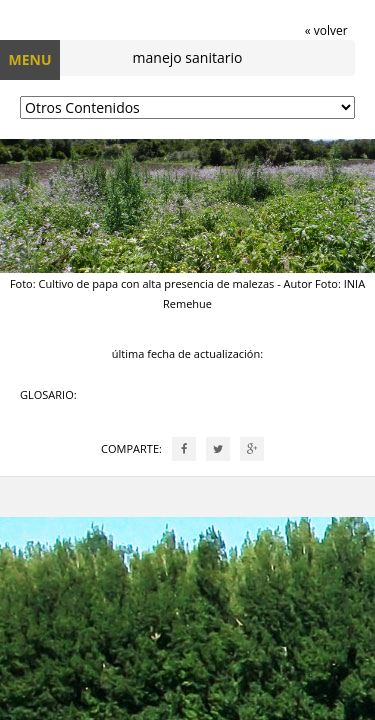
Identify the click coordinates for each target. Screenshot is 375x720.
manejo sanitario (188, 57)
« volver (326, 30)
